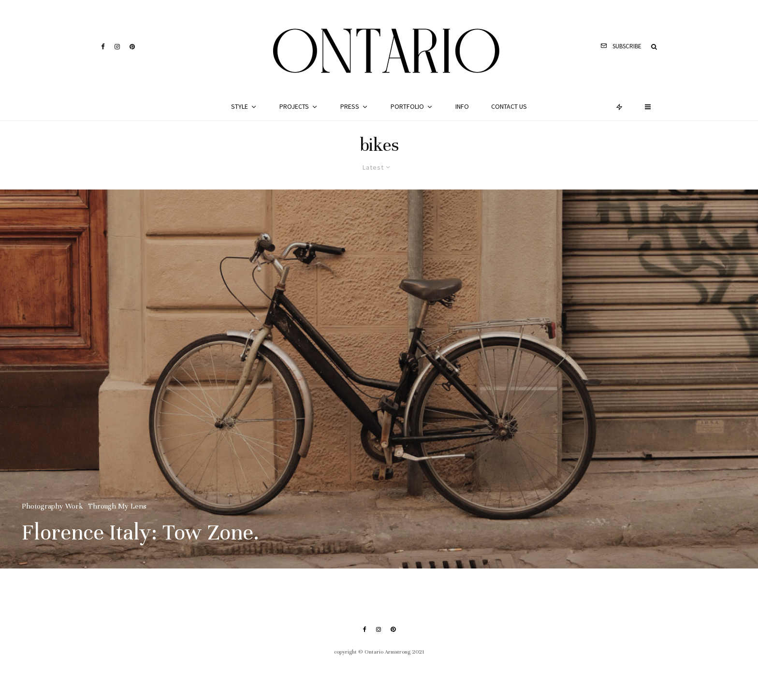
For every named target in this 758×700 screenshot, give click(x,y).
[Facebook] (103, 47)
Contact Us (509, 106)
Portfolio (407, 106)
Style (240, 106)
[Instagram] (117, 47)
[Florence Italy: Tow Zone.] (379, 379)
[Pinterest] (132, 47)
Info (462, 106)
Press (350, 106)
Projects (294, 106)
